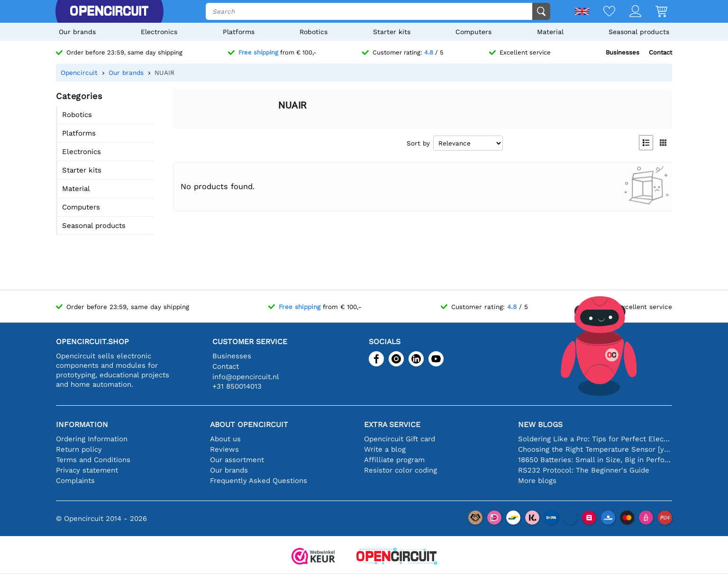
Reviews (224, 449)
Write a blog (385, 449)
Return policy (79, 449)
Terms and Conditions (93, 460)
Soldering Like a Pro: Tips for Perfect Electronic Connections (595, 439)
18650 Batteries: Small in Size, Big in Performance (595, 460)
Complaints (75, 481)
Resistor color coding (400, 470)
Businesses (623, 52)
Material (550, 32)
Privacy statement (87, 470)
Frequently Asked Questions (259, 481)
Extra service (392, 424)
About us (225, 439)
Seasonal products (639, 32)
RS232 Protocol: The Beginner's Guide (584, 470)
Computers (473, 32)
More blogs (537, 481)
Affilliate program (394, 460)
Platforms (239, 32)
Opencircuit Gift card (400, 439)
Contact (660, 52)
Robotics (314, 32)
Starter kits (392, 32)
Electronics (159, 32)
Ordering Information (92, 439)
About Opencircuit (249, 424)
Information (82, 424)
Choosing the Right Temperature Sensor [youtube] (595, 449)
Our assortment (237, 460)
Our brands (77, 32)
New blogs (540, 424)
